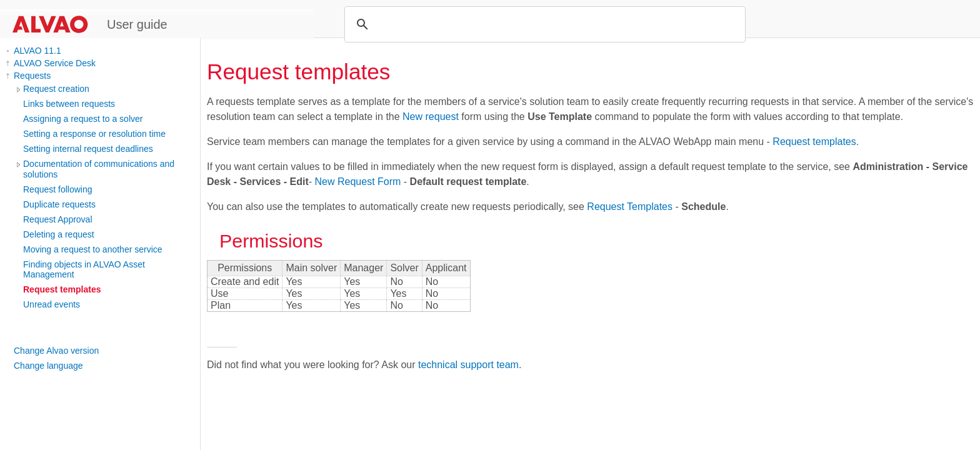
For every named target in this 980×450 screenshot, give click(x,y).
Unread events (52, 304)
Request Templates (630, 207)
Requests (32, 76)
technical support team (468, 365)
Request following (58, 189)
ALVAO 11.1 (37, 51)
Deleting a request (59, 234)
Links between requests (69, 104)
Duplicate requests (59, 204)
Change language (48, 366)
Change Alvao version (56, 351)
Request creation (56, 89)
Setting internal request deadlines (88, 149)
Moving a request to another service (93, 249)
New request (431, 117)
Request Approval (58, 219)
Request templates (62, 289)
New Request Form (358, 182)
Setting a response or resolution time (94, 134)
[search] (543, 24)
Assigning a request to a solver (83, 119)
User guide (137, 24)
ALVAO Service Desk (55, 63)
